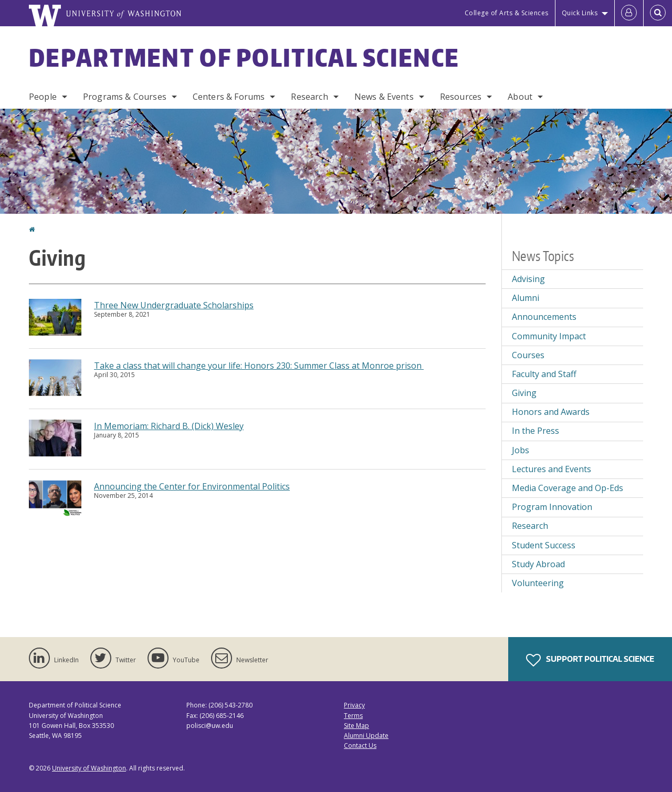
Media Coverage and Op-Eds (568, 488)
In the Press (535, 431)
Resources (461, 97)
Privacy (354, 705)
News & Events (384, 97)
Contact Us (360, 746)
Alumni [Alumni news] (526, 298)
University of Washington (89, 768)
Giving (524, 393)
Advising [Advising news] (528, 279)
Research (309, 97)
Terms (353, 716)
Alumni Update (366, 736)
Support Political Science (590, 660)
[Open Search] (658, 13)
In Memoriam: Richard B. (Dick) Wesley (169, 426)
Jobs (521, 450)
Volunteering (538, 583)
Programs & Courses (125, 97)
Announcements (544, 317)
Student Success (544, 545)
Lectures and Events (552, 469)
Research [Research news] (530, 526)
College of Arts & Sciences (507, 13)
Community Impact (549, 336)
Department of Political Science (244, 57)
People (43, 97)
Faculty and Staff (544, 374)
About (520, 97)
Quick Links (580, 13)
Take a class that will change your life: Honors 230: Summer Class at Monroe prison (259, 366)
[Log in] (629, 13)
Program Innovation (552, 507)
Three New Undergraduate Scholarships (174, 305)
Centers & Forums (229, 97)
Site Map (356, 726)
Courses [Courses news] (528, 355)
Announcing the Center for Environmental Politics (192, 486)
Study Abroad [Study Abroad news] (538, 564)
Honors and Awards (551, 412)
